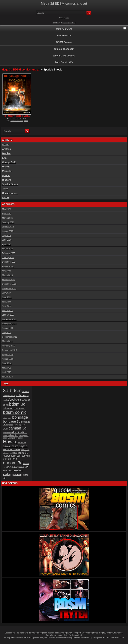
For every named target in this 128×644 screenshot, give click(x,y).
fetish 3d (6, 436)
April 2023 (7, 306)
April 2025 (7, 244)
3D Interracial (64, 35)
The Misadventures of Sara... (17, 116)
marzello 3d (20, 453)
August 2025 (8, 231)
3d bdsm (12, 390)
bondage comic (12, 425)
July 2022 (6, 333)
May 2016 (7, 368)
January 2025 (8, 258)
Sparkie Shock (10, 184)
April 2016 (7, 372)
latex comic (7, 453)
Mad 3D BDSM (64, 29)
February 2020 (9, 346)
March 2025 (7, 249)
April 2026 (7, 213)
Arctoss (6, 149)
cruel (26, 121)
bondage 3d (12, 421)
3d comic (12, 396)
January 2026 (8, 222)
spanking (16, 470)
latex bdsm (25, 450)
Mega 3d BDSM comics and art (64, 4)
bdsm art (8, 408)
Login (67, 18)
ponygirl (26, 456)
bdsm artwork (19, 408)
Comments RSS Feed (68, 23)
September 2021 (10, 337)
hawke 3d (22, 443)
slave (15, 467)
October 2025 (8, 227)
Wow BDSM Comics (64, 56)
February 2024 (9, 280)
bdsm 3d (17, 404)
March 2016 (7, 377)
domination (20, 432)
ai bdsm (21, 395)
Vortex (6, 197)
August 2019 (8, 355)
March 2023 (7, 311)
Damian (6, 153)
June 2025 (7, 240)
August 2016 (8, 359)
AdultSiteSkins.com (115, 637)
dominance (7, 433)
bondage (20, 417)
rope (8, 467)
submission (13, 474)
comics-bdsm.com (64, 49)
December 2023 (9, 284)
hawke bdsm (11, 446)
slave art (6, 471)
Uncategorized (10, 193)
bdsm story (7, 418)
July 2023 (6, 293)
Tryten (6, 189)
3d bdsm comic (17, 121)
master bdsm (10, 456)
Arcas (5, 145)
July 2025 (6, 236)
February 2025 (9, 253)
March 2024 (7, 275)
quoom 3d (13, 463)
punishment (10, 459)
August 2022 (8, 328)
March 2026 (7, 218)
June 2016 (7, 363)
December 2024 (9, 262)
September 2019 (10, 350)
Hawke (6, 167)
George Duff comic (15, 438)
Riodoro (7, 180)
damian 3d (17, 428)
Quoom (6, 175)
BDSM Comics (64, 42)
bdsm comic (15, 412)
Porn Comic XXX (64, 62)
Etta (4, 158)
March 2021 (7, 341)
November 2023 (9, 289)
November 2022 (9, 324)
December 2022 (9, 319)
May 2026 (7, 209)
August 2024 (8, 266)
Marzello (7, 171)
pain (19, 456)
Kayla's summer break (15, 448)
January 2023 (8, 315)
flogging (14, 435)
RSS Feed (56, 23)
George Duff (9, 162)
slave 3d (23, 467)
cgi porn (22, 425)
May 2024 (7, 271)
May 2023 (7, 302)
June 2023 (7, 297)
